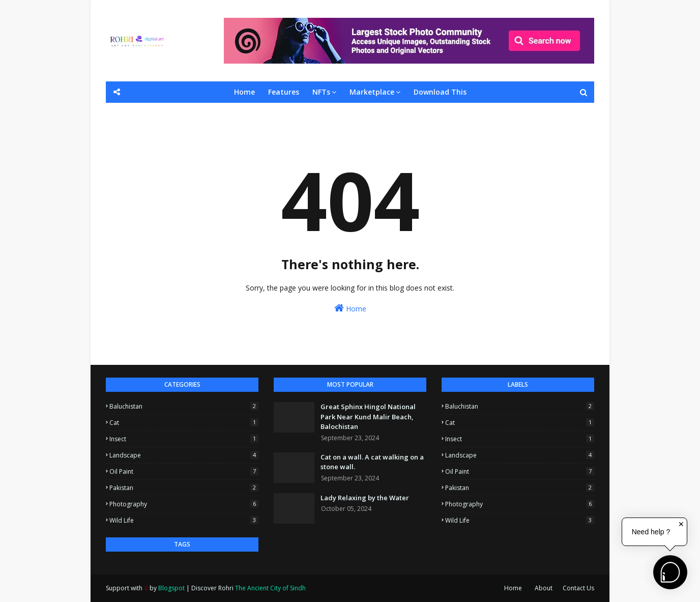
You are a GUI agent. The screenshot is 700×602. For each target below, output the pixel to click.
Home (350, 308)
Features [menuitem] (284, 92)
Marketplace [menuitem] (372, 92)
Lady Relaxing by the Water (365, 498)
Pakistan (184, 488)
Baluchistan (184, 406)
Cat (184, 423)
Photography (184, 504)
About (544, 588)
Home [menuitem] (244, 92)
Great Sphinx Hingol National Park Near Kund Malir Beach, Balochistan (368, 417)
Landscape (184, 455)
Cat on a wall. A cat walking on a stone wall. (372, 462)
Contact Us (578, 588)
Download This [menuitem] (440, 92)
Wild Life (184, 520)
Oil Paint (184, 471)
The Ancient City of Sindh (270, 588)
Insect (184, 439)
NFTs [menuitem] (321, 92)
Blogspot (171, 588)
